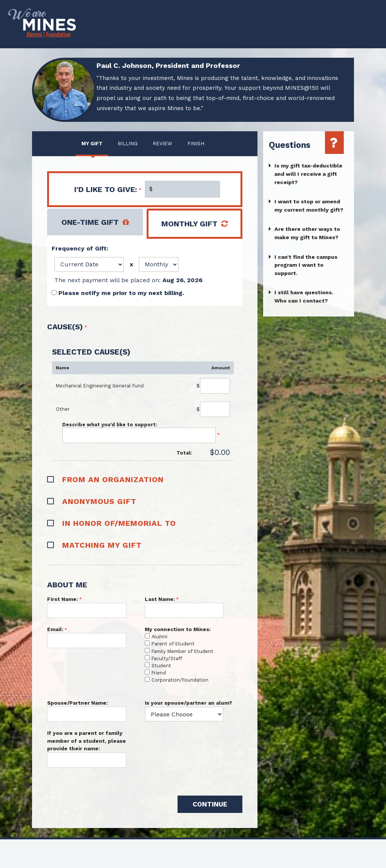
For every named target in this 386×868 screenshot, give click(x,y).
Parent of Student (173, 644)
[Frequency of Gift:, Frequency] (159, 264)
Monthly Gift (189, 224)
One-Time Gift (90, 222)
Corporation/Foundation (180, 680)
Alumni (159, 637)
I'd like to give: (108, 189)
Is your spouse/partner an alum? (188, 703)
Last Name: (162, 599)
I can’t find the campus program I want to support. (306, 265)
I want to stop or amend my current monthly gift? (309, 206)
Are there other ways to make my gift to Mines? (307, 233)
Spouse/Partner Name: (77, 703)
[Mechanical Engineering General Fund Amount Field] (215, 386)
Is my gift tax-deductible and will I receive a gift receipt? (308, 174)
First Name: (64, 599)
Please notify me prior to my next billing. (121, 293)
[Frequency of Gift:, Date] (89, 264)
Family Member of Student (182, 651)
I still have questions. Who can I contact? (304, 297)
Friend (159, 673)
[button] (145, 479)
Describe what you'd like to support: (110, 425)
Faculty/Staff (167, 658)
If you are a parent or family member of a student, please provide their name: (87, 741)
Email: (57, 629)
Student (161, 666)
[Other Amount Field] (215, 409)
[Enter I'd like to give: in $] (182, 189)
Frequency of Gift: (80, 248)
